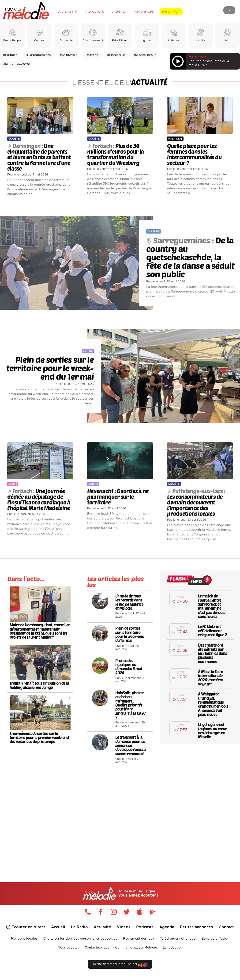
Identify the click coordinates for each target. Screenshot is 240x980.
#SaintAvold (69, 55)
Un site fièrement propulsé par (120, 965)
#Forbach (10, 55)
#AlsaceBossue (145, 55)
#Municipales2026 (17, 64)
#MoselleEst (116, 55)
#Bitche (92, 55)
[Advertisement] (120, 822)
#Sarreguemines (38, 55)
